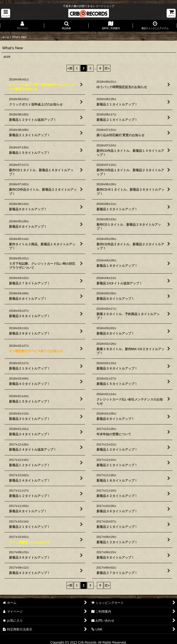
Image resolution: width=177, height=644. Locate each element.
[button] (6, 13)
